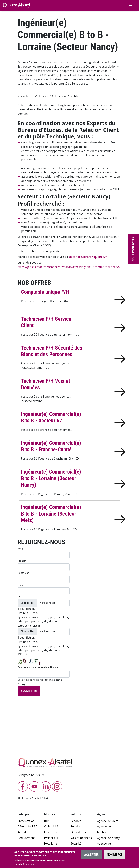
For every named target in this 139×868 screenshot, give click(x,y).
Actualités (24, 832)
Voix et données (81, 838)
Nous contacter (133, 249)
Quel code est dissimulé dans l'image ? (39, 668)
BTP (47, 821)
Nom (20, 549)
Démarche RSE (27, 826)
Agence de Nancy (108, 838)
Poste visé (23, 573)
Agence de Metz (108, 821)
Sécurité (76, 843)
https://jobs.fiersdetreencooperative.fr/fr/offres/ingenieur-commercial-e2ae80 (69, 267)
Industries (51, 832)
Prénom (22, 561)
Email (20, 585)
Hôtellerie (51, 843)
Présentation (26, 821)
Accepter (91, 856)
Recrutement (26, 838)
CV (19, 597)
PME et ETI (51, 838)
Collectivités (52, 826)
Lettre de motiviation (29, 626)
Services (76, 821)
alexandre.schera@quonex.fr (88, 257)
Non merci (114, 856)
